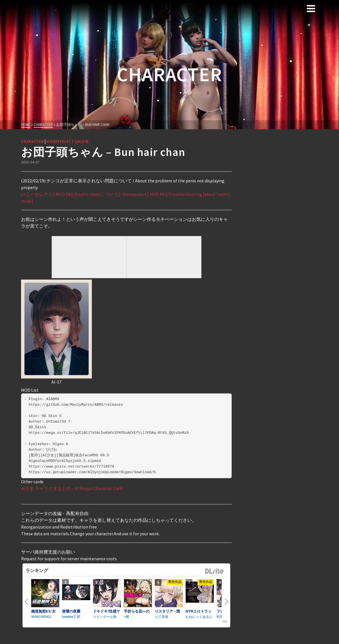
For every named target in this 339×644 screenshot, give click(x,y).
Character (32, 141)
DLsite (215, 571)
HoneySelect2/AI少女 (68, 141)
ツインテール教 (105, 617)
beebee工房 (71, 617)
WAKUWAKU (41, 617)
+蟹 (127, 617)
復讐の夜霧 (71, 611)
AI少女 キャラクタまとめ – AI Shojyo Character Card (71, 488)
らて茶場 (161, 617)
